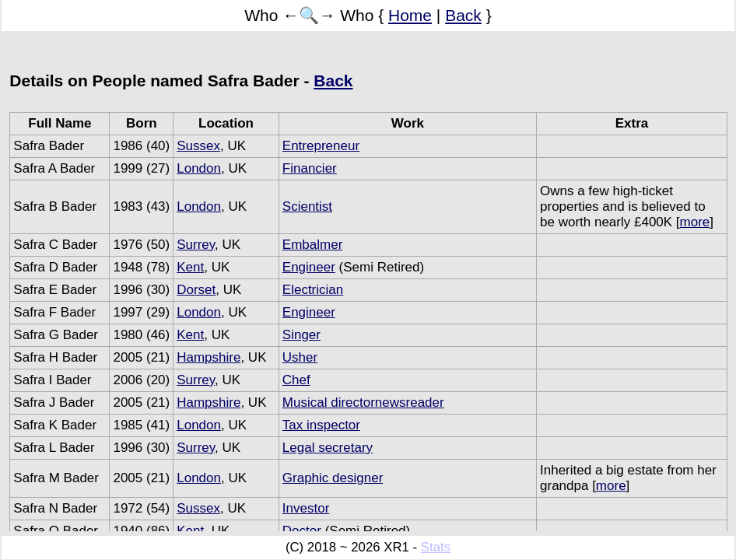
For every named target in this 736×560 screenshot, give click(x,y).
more (695, 222)
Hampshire (209, 357)
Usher (300, 357)
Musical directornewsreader (363, 402)
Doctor (302, 531)
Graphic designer (333, 478)
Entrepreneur (321, 146)
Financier (310, 168)
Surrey (196, 245)
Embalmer (312, 245)
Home (410, 15)
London (199, 168)
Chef (296, 380)
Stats (436, 547)
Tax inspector (321, 425)
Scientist (307, 206)
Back (463, 15)
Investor (306, 508)
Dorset (196, 290)
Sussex (198, 146)
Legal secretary (328, 448)
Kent (190, 267)
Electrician (313, 290)
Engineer (309, 267)
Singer (301, 335)
